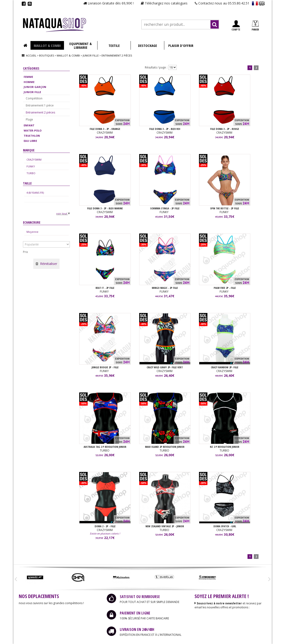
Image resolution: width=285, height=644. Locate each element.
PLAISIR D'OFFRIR (181, 45)
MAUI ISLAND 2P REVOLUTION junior (165, 447)
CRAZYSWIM (34, 160)
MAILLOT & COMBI (47, 45)
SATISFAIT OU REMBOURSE (140, 597)
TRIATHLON (32, 136)
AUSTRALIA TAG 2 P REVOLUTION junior (105, 447)
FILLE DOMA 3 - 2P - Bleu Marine (105, 208)
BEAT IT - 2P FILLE (105, 288)
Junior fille (91, 55)
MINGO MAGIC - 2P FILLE (165, 288)
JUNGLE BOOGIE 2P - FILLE (105, 367)
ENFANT (29, 125)
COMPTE (236, 26)
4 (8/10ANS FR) (35, 193)
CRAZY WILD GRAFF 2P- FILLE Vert (165, 367)
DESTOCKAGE (148, 45)
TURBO (31, 173)
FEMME (28, 77)
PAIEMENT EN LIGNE (135, 613)
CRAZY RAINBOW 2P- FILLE (225, 367)
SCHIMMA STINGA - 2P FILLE (165, 208)
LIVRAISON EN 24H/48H (137, 629)
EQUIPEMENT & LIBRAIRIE (81, 45)
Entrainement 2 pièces (40, 112)
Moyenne (32, 232)
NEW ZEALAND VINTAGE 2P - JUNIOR (165, 526)
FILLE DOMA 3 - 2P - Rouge (225, 129)
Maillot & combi (68, 55)
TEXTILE (114, 45)
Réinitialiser (46, 264)
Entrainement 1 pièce (40, 105)
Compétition (34, 98)
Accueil (31, 55)
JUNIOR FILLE (32, 92)
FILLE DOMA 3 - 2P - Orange (105, 129)
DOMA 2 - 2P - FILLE (105, 526)
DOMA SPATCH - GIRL (225, 526)
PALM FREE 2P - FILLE (225, 288)
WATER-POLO (33, 130)
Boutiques (47, 55)
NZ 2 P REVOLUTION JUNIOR (225, 447)
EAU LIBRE (30, 141)
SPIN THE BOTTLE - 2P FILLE (225, 208)
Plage (29, 119)
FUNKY (31, 166)
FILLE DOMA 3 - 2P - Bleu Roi (165, 129)
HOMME (29, 82)
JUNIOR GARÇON (35, 87)
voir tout (63, 213)
